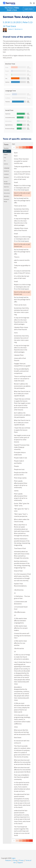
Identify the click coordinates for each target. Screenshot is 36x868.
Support (20, 862)
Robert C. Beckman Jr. (15, 29)
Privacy (21, 860)
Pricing (15, 860)
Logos (13, 858)
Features (8, 860)
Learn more (29, 9)
